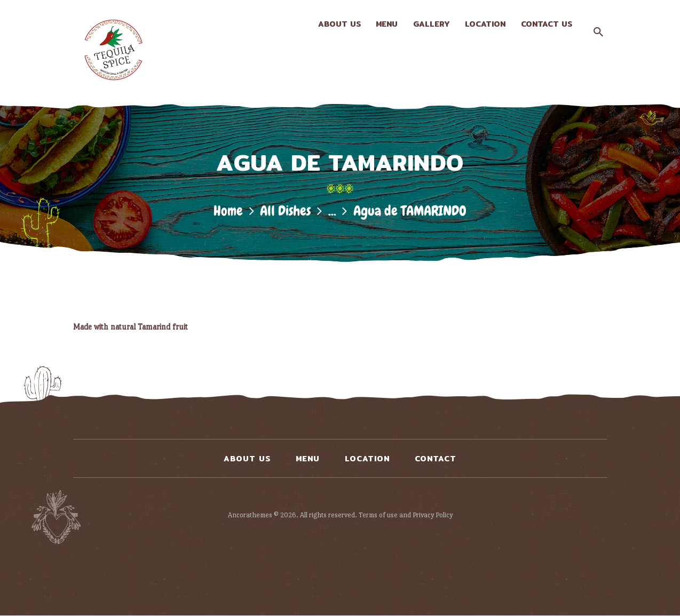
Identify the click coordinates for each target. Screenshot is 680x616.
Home (228, 211)
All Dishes (285, 211)
